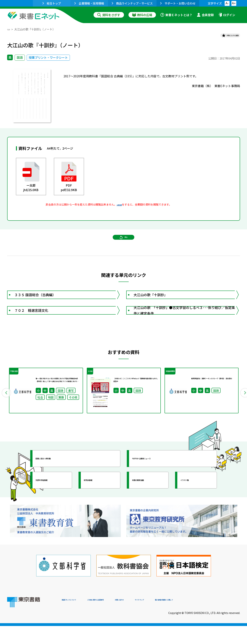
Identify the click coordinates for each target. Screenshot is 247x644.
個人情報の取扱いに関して (222, 618)
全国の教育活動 (148, 514)
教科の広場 (142, 15)
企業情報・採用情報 (89, 3)
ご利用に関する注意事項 (118, 618)
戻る (124, 248)
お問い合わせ (155, 618)
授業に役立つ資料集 (55, 493)
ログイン (227, 15)
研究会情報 (97, 514)
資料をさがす (109, 15)
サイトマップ (184, 618)
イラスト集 (193, 514)
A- (227, 3)
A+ (234, 3)
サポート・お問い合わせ (178, 3)
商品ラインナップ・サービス (132, 3)
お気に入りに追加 (224, 37)
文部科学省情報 (52, 514)
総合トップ (52, 3)
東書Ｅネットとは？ (176, 15)
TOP (10, 29)
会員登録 (205, 15)
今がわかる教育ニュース (155, 493)
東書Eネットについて (76, 618)
